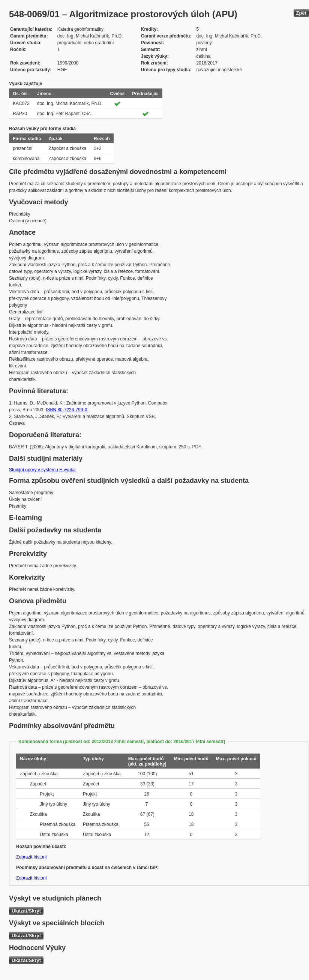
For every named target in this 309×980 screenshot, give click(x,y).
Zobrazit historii (31, 857)
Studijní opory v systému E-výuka (42, 470)
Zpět (301, 13)
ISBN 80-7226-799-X (67, 410)
